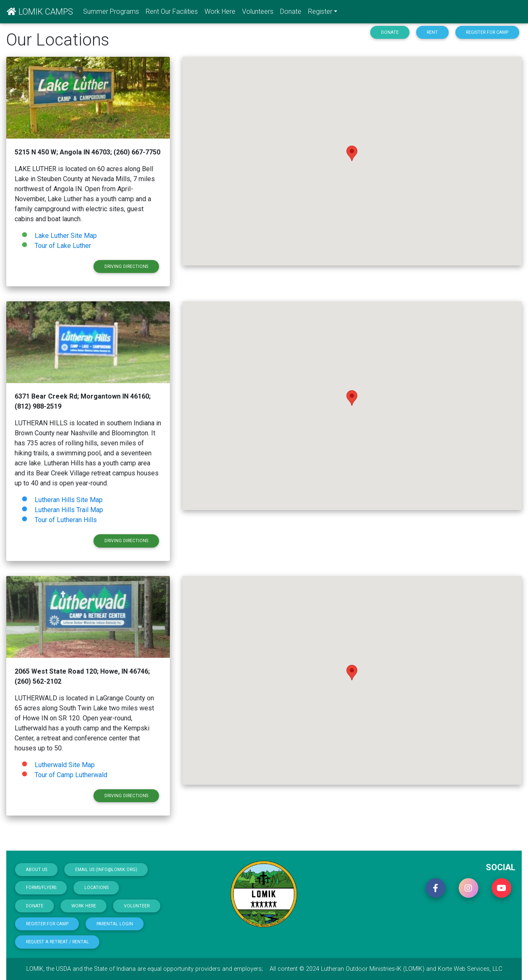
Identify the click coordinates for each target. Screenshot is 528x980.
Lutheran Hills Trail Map (68, 510)
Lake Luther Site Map (65, 236)
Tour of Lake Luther (63, 246)
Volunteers (258, 11)
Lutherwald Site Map (64, 765)
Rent (432, 32)
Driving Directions (126, 266)
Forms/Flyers (41, 888)
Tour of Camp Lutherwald (71, 775)
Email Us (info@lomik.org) (106, 870)
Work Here (220, 11)
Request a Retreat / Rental (57, 942)
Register (320, 11)
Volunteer (137, 906)
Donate (291, 11)
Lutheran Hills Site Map (68, 500)
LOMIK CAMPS (40, 12)
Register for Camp (487, 32)
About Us (37, 870)
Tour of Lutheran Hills (66, 520)
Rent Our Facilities (172, 11)
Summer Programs (111, 11)
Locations (96, 888)
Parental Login (115, 924)
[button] (436, 888)
